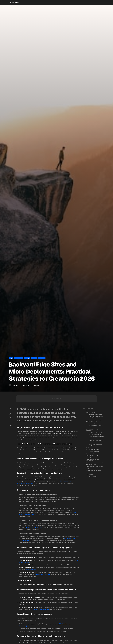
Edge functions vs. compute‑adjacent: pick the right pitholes (96, 425)
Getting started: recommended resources (94, 471)
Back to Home (14, 3)
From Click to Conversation (34, 528)
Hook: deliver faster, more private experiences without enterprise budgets (96, 416)
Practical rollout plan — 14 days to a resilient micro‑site (95, 464)
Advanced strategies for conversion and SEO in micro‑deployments (92, 455)
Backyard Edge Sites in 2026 (42, 574)
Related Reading (93, 476)
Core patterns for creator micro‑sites (92, 430)
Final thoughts (90, 474)
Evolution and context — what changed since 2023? (94, 421)
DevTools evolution (31, 570)
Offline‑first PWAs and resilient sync (97, 437)
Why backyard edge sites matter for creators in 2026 (95, 412)
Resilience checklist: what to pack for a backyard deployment (95, 449)
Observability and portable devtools (96, 445)
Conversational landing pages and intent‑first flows (96, 441)
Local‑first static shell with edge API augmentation (96, 434)
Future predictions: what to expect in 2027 (95, 467)
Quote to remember (94, 452)
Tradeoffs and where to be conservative (93, 460)
